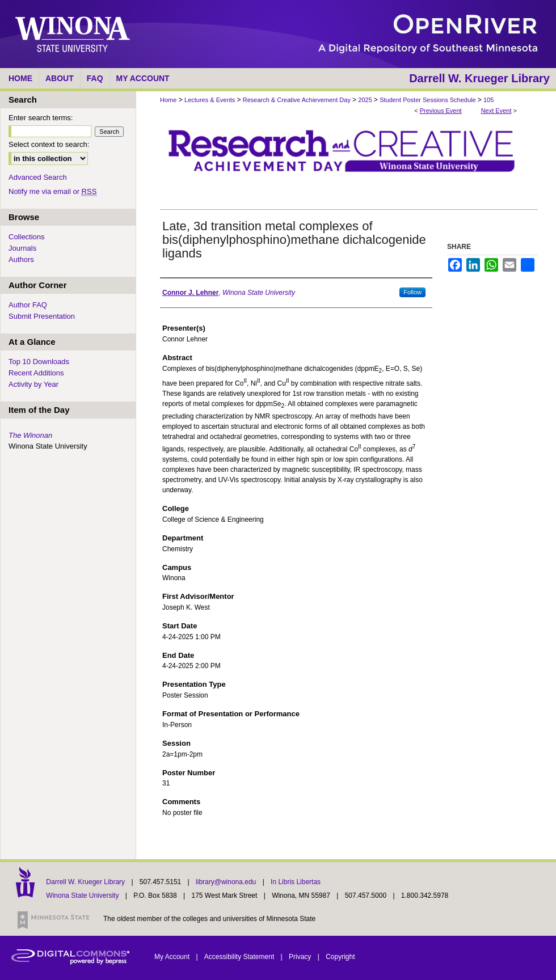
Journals (22, 248)
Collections (27, 237)
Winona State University (82, 895)
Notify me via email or (52, 191)
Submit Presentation (42, 316)
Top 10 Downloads (39, 362)
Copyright (340, 957)
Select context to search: (49, 144)
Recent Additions (36, 373)
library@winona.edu (227, 882)
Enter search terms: (41, 118)
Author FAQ (28, 305)
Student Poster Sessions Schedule (428, 100)
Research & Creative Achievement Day (298, 100)
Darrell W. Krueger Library (86, 882)
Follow (412, 292)
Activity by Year (33, 384)
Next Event (496, 111)
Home (168, 100)
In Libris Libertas (296, 882)
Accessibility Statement (240, 957)
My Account (173, 957)
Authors (21, 259)
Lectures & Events (210, 100)
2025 (366, 100)
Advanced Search (38, 177)
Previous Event (441, 111)
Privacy (301, 957)
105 (488, 100)
